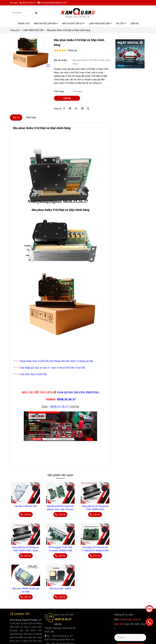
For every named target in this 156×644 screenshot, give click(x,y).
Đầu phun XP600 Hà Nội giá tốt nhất (26, 590)
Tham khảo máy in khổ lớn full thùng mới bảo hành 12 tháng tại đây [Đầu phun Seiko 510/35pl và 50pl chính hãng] (56, 361)
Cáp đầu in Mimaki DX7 (26, 506)
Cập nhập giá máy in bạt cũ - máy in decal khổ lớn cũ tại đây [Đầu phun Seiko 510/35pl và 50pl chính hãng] (52, 368)
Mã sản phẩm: (61, 60)
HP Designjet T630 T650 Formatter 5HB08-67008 (60, 549)
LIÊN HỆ (134, 24)
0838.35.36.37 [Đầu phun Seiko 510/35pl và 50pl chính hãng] (28, 3)
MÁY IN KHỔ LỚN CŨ (73, 24)
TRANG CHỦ (24, 24)
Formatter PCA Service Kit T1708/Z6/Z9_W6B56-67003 (95, 549)
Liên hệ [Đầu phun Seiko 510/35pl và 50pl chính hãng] (67, 98)
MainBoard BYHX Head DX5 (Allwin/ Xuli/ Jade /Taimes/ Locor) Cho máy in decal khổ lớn (60, 508)
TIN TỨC (121, 24)
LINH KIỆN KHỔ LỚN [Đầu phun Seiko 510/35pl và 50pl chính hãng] (33, 30)
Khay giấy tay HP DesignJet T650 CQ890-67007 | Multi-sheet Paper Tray (26, 549)
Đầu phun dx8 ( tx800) (60, 589)
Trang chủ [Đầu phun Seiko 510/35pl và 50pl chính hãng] (15, 30)
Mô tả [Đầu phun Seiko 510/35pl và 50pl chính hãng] (16, 117)
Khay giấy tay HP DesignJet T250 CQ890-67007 (95, 508)
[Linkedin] (76, 109)
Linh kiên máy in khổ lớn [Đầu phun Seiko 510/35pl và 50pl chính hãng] (33, 374)
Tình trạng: (59, 91)
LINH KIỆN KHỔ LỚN (100, 24)
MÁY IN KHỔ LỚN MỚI (46, 24)
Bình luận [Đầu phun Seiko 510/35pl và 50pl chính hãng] (31, 117)
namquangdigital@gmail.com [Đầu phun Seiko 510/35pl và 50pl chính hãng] (52, 3)
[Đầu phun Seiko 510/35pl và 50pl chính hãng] (78, 13)
